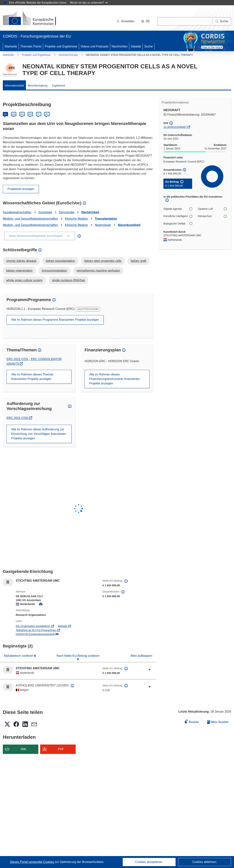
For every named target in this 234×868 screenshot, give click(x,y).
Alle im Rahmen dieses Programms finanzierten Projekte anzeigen (55, 320)
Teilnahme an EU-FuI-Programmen (38, 630)
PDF (61, 749)
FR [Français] (30, 114)
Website (64, 626)
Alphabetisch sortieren (19, 656)
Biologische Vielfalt (178, 224)
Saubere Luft (212, 209)
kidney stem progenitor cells (103, 261)
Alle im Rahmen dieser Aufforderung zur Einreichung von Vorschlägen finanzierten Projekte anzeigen (39, 434)
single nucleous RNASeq (68, 280)
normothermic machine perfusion (98, 271)
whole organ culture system (24, 280)
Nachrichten (120, 46)
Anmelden (125, 21)
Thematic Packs (31, 46)
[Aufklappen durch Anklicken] (150, 670)
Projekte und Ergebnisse (61, 46)
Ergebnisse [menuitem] (59, 86)
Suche (148, 46)
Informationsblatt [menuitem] (14, 86)
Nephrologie (103, 225)
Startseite (11, 46)
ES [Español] (22, 114)
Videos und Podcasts (94, 46)
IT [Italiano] (39, 114)
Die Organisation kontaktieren (35, 626)
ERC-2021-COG (19, 418)
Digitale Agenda (178, 209)
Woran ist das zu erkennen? (89, 3)
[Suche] (222, 21)
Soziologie (45, 212)
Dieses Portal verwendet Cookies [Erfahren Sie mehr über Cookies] (32, 862)
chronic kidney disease (21, 261)
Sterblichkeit (90, 212)
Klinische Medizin (76, 219)
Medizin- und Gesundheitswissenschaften (30, 219)
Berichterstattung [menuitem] (38, 86)
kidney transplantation (60, 261)
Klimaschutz (212, 216)
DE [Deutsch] (6, 114)
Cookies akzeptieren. (149, 862)
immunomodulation (54, 271)
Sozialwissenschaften (17, 212)
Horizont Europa (68, 55)
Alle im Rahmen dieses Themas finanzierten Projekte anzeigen (32, 377)
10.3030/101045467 (175, 127)
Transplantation (106, 219)
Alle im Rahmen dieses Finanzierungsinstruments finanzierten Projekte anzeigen (114, 379)
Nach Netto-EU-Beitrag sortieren (78, 656)
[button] (145, 21)
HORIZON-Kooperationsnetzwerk (37, 634)
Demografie (67, 212)
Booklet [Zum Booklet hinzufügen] (192, 721)
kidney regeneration (19, 271)
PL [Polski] (47, 114)
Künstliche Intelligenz (178, 216)
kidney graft (138, 261)
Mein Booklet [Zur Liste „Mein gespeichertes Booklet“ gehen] (218, 722)
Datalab (136, 46)
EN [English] (14, 114)
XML (24, 749)
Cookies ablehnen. (205, 862)
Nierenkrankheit (129, 225)
